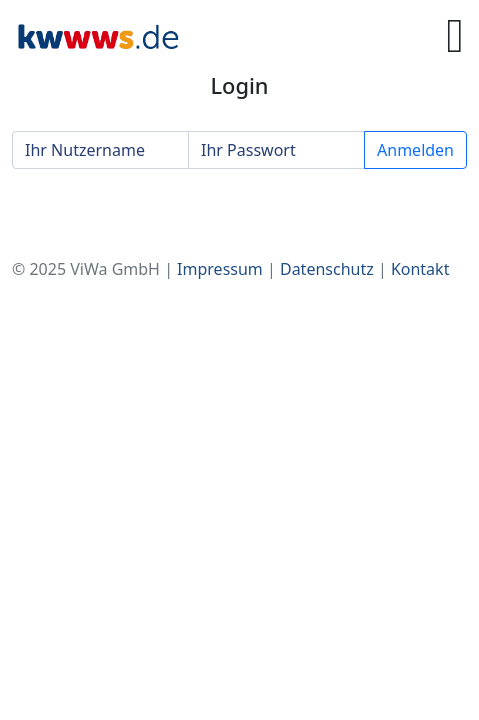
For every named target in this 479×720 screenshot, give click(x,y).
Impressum (220, 269)
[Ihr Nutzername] (100, 150)
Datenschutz (327, 269)
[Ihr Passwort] (276, 150)
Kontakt (420, 269)
